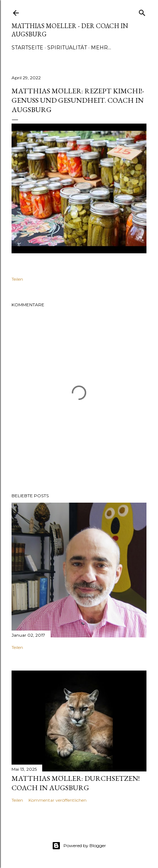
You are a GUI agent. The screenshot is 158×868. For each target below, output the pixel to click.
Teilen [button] (17, 279)
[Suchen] (142, 11)
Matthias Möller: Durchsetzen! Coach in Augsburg (76, 783)
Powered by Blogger (79, 846)
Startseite (27, 48)
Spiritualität (67, 48)
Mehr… (101, 48)
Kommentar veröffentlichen (58, 800)
